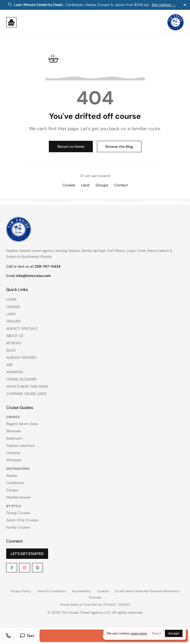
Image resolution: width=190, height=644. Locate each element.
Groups (102, 185)
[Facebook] (12, 568)
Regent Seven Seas (22, 424)
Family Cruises (18, 527)
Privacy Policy (21, 591)
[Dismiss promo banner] (185, 5)
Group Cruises (18, 513)
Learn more (139, 633)
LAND (11, 314)
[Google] (37, 568)
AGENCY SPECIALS (22, 328)
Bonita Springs (94, 251)
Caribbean (15, 483)
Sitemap (95, 597)
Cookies (103, 591)
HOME (12, 299)
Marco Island (158, 251)
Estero (12, 257)
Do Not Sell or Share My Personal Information (147, 591)
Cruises (69, 185)
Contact (121, 185)
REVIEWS (14, 343)
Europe (12, 490)
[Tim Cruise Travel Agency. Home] (176, 22)
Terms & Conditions (52, 591)
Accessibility (82, 591)
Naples (74, 251)
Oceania (13, 453)
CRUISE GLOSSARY (22, 379)
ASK (9, 365)
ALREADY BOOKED (21, 357)
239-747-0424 (48, 266)
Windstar (14, 460)
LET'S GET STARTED (27, 554)
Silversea (14, 431)
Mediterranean (18, 497)
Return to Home (71, 147)
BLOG (11, 350)
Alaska (12, 475)
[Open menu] (11, 22)
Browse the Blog (119, 147)
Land (85, 185)
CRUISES (13, 307)
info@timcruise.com (33, 276)
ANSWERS (15, 372)
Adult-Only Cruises (22, 520)
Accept (174, 633)
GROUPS (13, 321)
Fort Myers (116, 251)
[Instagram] (25, 568)
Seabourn (14, 438)
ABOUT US (15, 336)
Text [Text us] (27, 636)
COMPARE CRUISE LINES (26, 394)
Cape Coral (136, 251)
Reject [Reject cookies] (157, 633)
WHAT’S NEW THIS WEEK (27, 386)
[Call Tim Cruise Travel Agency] (8, 636)
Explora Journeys (21, 445)
